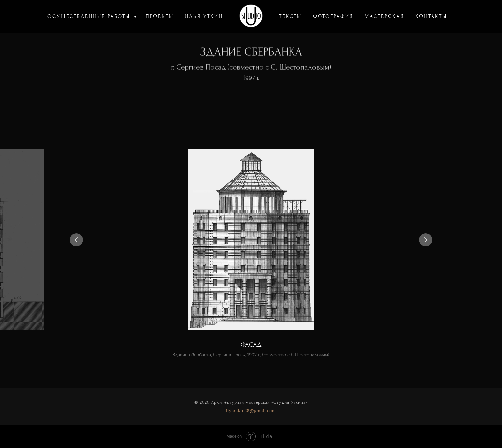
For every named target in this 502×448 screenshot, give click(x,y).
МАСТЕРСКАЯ (384, 16)
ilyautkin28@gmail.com (251, 411)
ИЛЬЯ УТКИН (204, 16)
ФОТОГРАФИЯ (333, 16)
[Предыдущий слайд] (76, 240)
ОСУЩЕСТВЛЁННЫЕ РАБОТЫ (90, 16)
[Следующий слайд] (426, 240)
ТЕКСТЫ (290, 16)
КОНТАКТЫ (431, 16)
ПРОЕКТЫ (160, 16)
